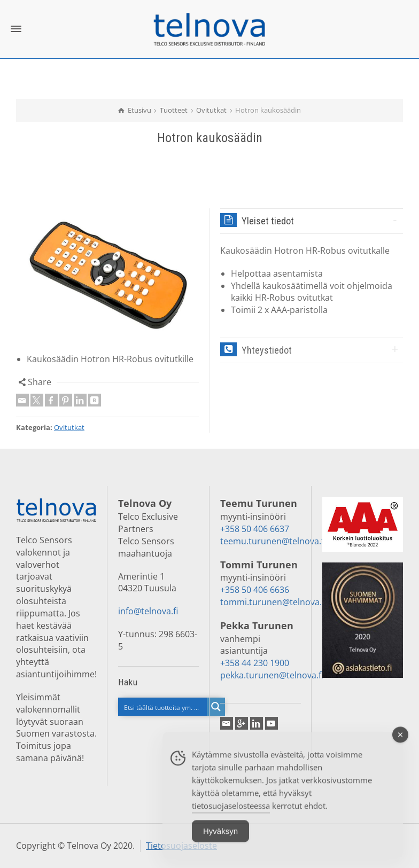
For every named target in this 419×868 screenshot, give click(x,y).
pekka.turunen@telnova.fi (272, 675)
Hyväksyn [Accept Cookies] (220, 840)
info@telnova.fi (148, 611)
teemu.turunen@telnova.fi (273, 541)
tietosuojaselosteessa (231, 815)
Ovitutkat (69, 427)
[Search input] (163, 707)
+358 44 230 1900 (255, 663)
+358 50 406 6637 (255, 529)
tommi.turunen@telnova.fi (273, 602)
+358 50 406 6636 (255, 590)
